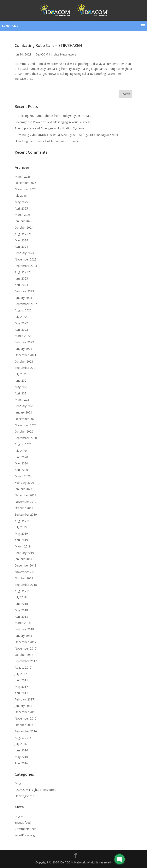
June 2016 (21, 750)
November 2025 (26, 189)
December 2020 (25, 419)
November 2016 (26, 718)
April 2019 (21, 540)
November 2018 (26, 572)
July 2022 (21, 317)
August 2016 (23, 738)
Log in (19, 816)
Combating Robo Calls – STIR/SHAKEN (48, 45)
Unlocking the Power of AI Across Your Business (47, 141)
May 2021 (21, 387)
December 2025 (25, 183)
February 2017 (24, 699)
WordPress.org (25, 835)
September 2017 (26, 661)
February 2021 (24, 406)
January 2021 (23, 412)
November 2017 (26, 648)
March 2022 (23, 336)
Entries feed (23, 823)
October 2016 (24, 725)
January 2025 (23, 221)
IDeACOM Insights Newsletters (55, 54)
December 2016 (25, 712)
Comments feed (26, 829)
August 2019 (23, 521)
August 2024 (23, 234)
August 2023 (23, 272)
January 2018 (23, 636)
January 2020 (23, 489)
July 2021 (21, 374)
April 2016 (21, 763)
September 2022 (26, 304)
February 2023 (24, 291)
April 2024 (21, 247)
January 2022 (23, 349)
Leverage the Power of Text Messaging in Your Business (53, 122)
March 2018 (23, 623)
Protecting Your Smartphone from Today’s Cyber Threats (53, 116)
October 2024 (24, 227)
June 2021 (21, 380)
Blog (18, 783)
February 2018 (24, 629)
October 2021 (24, 361)
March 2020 (23, 476)
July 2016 (21, 744)
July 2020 (21, 451)
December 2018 (25, 565)
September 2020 (26, 438)
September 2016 (26, 731)
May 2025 (21, 202)
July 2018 (21, 597)
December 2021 (25, 355)
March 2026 (23, 177)
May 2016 (21, 757)
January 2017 (23, 706)
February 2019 (24, 553)
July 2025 (21, 196)
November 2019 (26, 502)
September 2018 (26, 585)
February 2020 (24, 483)
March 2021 (23, 400)
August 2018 (23, 591)
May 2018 (21, 610)
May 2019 (21, 533)
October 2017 (24, 655)
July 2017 (21, 674)
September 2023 (26, 266)
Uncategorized (24, 796)
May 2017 (21, 687)
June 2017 (21, 680)
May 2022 (21, 323)
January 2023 (23, 298)
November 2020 (26, 425)
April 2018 (21, 617)
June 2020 (21, 457)
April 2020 (21, 470)
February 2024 (24, 253)
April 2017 (21, 693)
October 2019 (24, 508)
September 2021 (26, 368)
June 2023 (21, 278)
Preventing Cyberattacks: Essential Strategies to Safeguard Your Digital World (66, 135)
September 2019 (26, 514)
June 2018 (21, 604)
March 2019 (23, 546)
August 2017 (23, 667)
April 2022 (21, 330)
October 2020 (24, 431)
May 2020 (21, 463)
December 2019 (25, 495)
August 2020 (23, 444)
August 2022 (23, 310)
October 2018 (24, 578)
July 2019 (21, 527)
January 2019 (23, 559)
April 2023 (21, 285)
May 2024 (21, 240)
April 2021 (21, 393)
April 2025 (21, 208)
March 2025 (23, 215)
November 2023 (26, 259)
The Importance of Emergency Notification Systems (50, 128)
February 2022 (24, 342)
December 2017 (25, 642)
